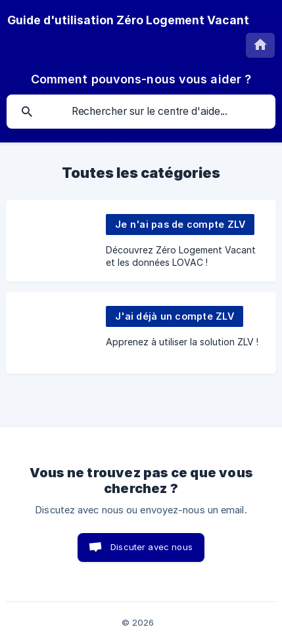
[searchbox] (141, 112)
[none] (128, 20)
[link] (141, 241)
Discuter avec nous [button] (152, 547)
